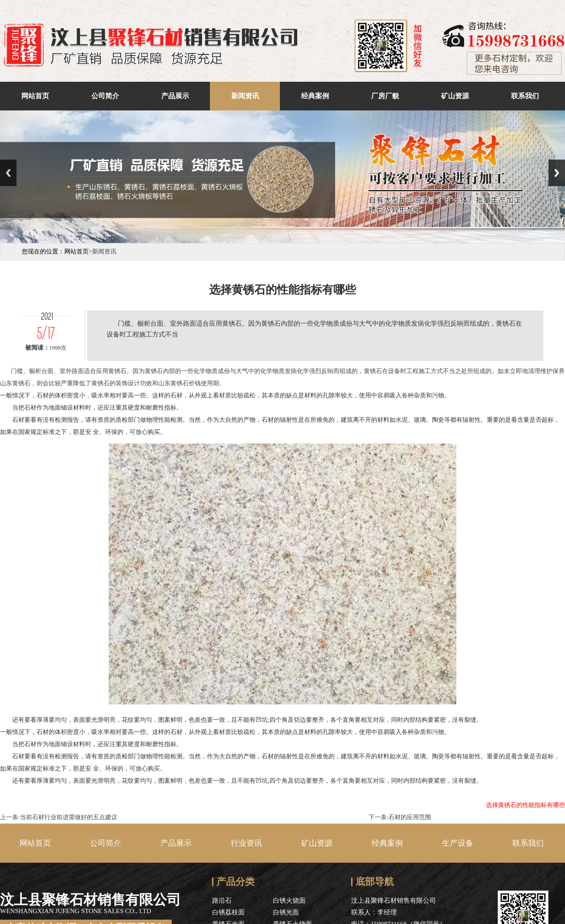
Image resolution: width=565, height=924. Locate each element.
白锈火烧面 (289, 901)
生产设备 (458, 843)
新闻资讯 (245, 96)
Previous (8, 173)
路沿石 (222, 901)
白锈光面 (286, 912)
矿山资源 (455, 96)
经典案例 (315, 96)
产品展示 (175, 96)
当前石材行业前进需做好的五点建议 (69, 817)
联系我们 (525, 96)
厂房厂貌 (385, 96)
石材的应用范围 (410, 817)
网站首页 (35, 96)
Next (557, 173)
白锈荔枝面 (228, 912)
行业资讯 (246, 843)
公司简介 (105, 96)
